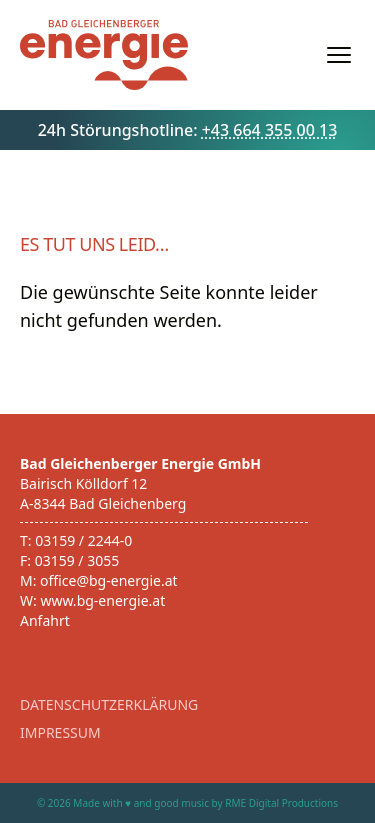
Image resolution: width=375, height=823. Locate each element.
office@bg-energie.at (109, 580)
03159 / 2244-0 (83, 540)
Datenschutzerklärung (109, 704)
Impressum (60, 732)
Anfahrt (45, 620)
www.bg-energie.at (102, 600)
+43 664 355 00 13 (270, 130)
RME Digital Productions (281, 803)
